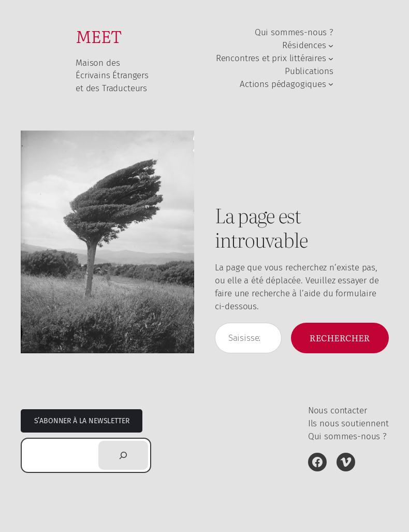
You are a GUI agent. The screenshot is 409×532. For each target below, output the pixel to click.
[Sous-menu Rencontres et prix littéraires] (331, 58)
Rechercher (340, 337)
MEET (99, 36)
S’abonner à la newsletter (82, 421)
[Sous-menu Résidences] (331, 45)
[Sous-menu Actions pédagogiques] (331, 84)
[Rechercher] (123, 455)
